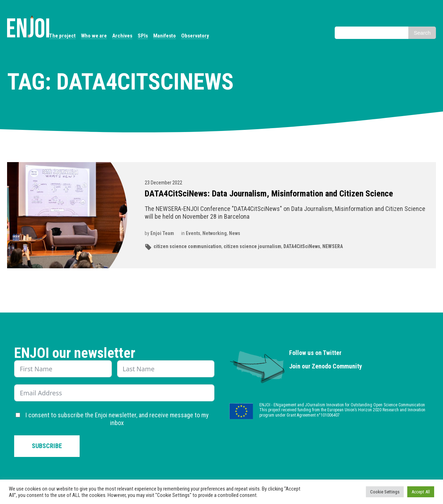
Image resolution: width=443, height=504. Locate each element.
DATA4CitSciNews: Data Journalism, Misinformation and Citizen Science (269, 194)
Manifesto (165, 36)
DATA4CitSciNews (302, 246)
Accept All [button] (421, 492)
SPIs (143, 36)
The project (62, 36)
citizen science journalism (252, 246)
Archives (122, 36)
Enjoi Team (162, 233)
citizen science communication (188, 246)
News (235, 233)
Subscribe (47, 446)
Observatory (195, 36)
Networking (215, 233)
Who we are (94, 36)
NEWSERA (333, 246)
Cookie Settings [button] (385, 492)
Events (193, 233)
